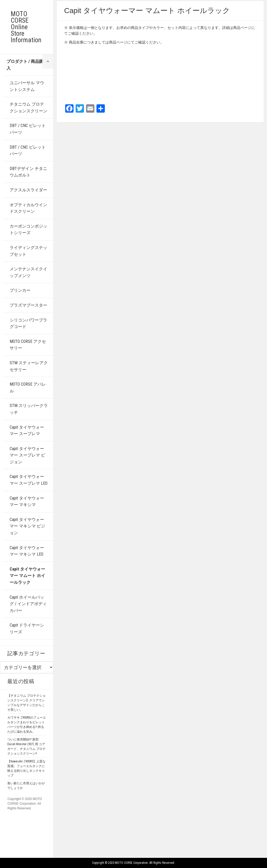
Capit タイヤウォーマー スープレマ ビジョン (27, 455)
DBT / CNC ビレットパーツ (28, 129)
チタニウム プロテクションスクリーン (28, 108)
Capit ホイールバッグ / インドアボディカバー (28, 604)
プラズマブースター (28, 305)
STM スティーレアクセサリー (29, 366)
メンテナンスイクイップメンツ (28, 272)
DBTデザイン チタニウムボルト (28, 172)
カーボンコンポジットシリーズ (28, 230)
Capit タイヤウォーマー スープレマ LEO (29, 480)
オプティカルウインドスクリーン (28, 208)
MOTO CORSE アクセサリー (28, 345)
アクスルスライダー (28, 190)
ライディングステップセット (28, 251)
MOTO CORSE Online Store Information (26, 27)
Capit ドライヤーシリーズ (27, 629)
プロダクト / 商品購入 (25, 65)
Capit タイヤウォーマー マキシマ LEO (27, 551)
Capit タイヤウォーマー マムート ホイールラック (27, 576)
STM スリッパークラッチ (29, 409)
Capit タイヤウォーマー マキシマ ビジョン (27, 526)
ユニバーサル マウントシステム (27, 86)
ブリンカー (20, 290)
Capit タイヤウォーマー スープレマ (27, 431)
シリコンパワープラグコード (28, 323)
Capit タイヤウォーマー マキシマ (27, 502)
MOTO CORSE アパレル (28, 388)
